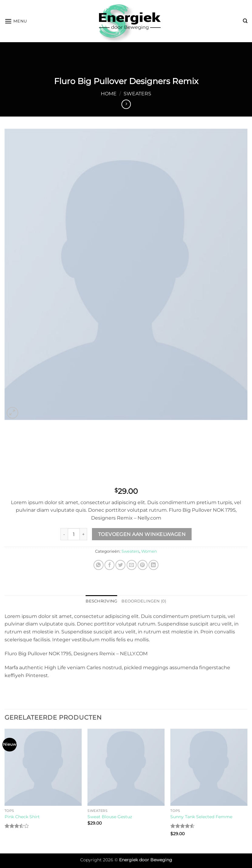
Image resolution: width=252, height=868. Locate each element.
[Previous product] (126, 104)
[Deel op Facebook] (109, 565)
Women (149, 551)
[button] (16, 21)
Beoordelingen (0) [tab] (144, 601)
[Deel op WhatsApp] (99, 565)
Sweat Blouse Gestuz (110, 817)
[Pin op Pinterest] (143, 565)
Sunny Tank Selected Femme (201, 817)
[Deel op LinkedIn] (153, 565)
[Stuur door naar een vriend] (132, 565)
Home (109, 94)
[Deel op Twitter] (120, 565)
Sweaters (137, 94)
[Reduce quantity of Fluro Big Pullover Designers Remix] (64, 534)
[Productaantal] (74, 534)
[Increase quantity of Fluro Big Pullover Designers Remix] (83, 534)
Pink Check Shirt (22, 817)
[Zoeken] (245, 21)
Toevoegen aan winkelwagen (142, 534)
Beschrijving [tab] (101, 601)
